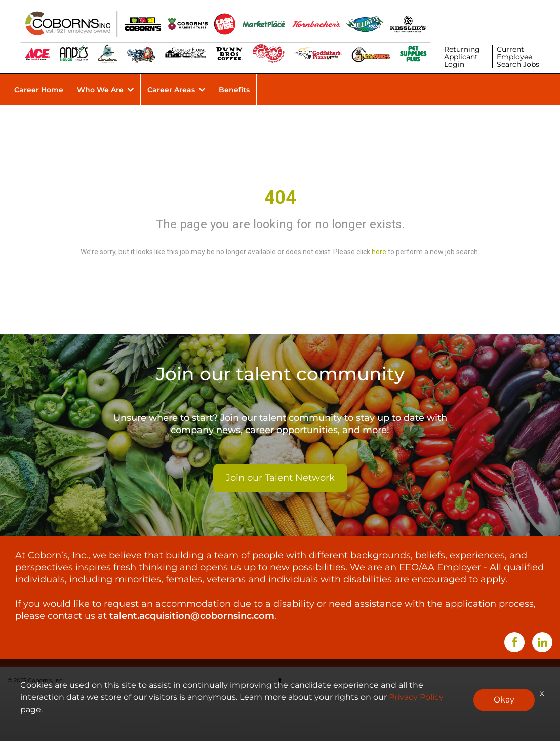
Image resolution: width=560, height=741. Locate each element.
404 (280, 198)
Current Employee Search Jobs (518, 57)
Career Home (39, 90)
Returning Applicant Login (462, 57)
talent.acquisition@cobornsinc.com (192, 616)
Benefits (234, 90)
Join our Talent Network (280, 478)
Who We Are (100, 90)
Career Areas (171, 90)
